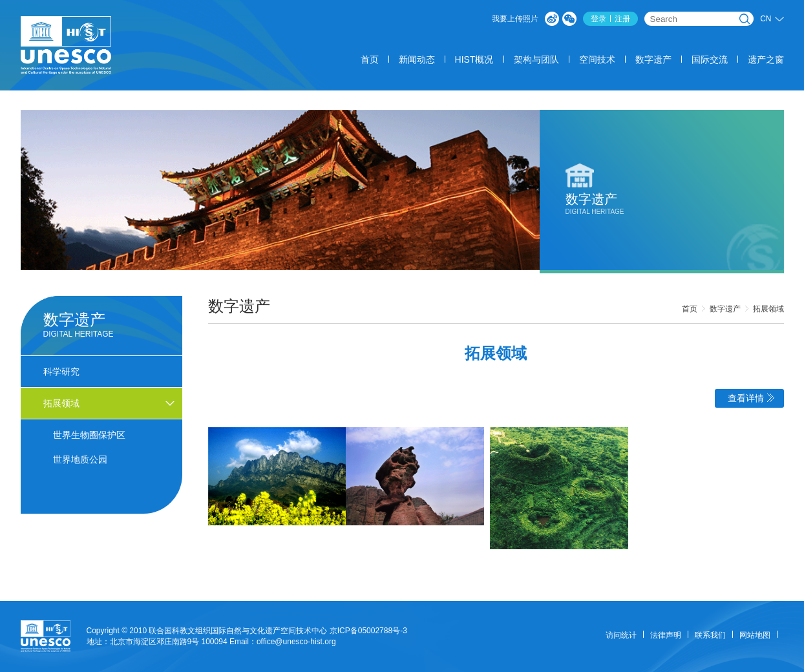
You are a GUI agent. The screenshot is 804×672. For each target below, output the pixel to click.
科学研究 (61, 372)
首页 (370, 59)
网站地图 (755, 635)
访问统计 (621, 635)
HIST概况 (474, 59)
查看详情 (751, 398)
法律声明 (666, 635)
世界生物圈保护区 (89, 435)
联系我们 (710, 635)
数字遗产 (653, 59)
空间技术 (597, 59)
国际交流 (710, 59)
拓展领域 (768, 309)
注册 (622, 19)
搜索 (745, 19)
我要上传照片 (515, 19)
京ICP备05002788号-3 (368, 631)
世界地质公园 (80, 459)
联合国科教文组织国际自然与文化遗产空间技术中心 (238, 631)
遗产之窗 (766, 59)
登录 (598, 19)
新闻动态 (417, 59)
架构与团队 (536, 59)
